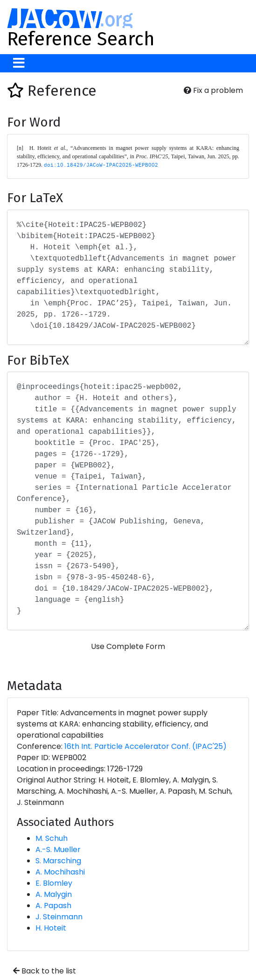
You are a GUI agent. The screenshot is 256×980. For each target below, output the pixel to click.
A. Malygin (54, 894)
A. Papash (53, 906)
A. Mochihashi (60, 872)
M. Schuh (52, 838)
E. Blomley (54, 883)
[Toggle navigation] (19, 63)
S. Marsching (58, 861)
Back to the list (45, 971)
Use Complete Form (128, 646)
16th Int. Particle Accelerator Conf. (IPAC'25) (145, 746)
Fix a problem (213, 90)
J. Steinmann (59, 917)
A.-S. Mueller (58, 850)
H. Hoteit (51, 928)
